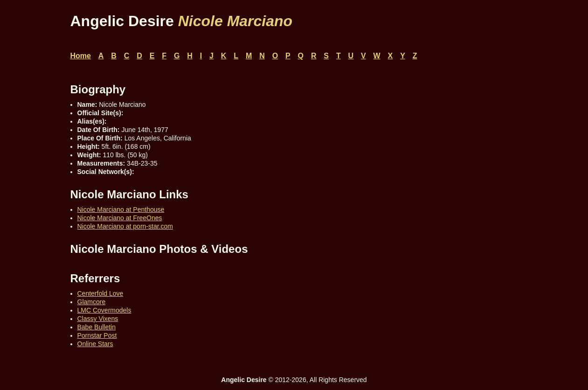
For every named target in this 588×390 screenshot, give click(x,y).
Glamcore (92, 302)
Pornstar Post (97, 335)
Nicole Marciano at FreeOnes (120, 218)
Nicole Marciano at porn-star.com (125, 226)
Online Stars (95, 344)
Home (81, 56)
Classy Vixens (98, 319)
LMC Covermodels (104, 310)
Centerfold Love (100, 293)
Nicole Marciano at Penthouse (121, 209)
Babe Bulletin (97, 327)
